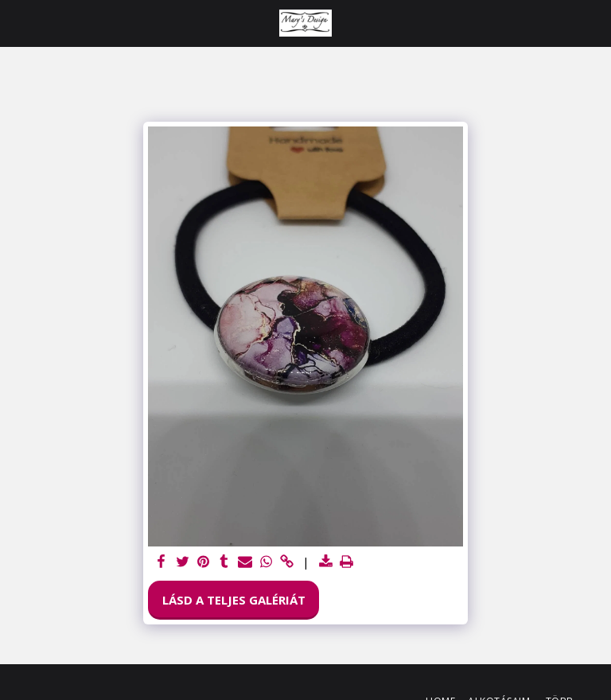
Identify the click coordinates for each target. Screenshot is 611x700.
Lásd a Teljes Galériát (234, 600)
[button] (18, 23)
